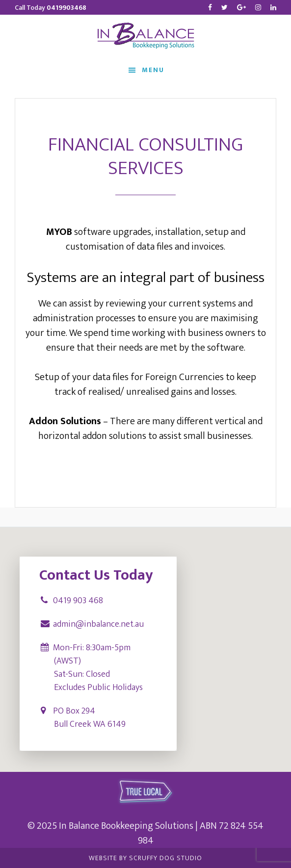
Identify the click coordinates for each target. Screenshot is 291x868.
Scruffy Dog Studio (166, 858)
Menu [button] (153, 69)
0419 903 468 (78, 601)
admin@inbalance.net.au (98, 624)
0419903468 (66, 8)
